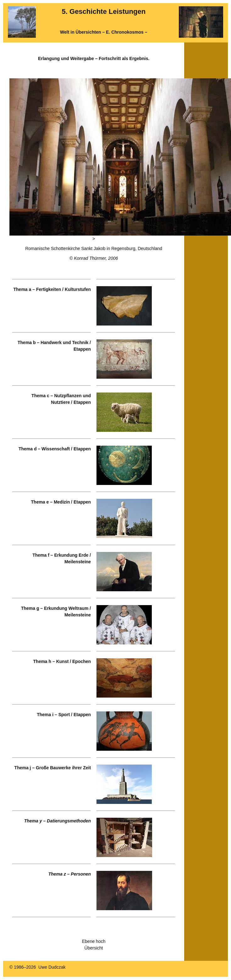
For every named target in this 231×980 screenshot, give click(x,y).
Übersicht (94, 948)
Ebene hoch (94, 941)
